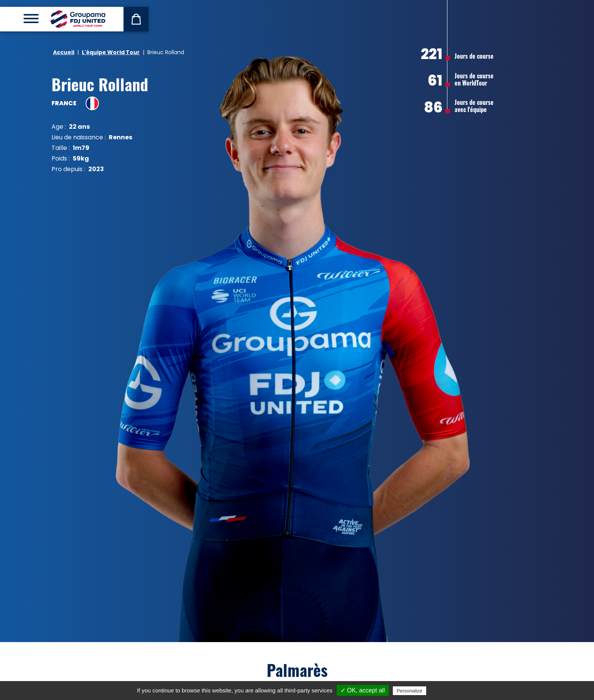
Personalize (410, 691)
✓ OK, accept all (363, 690)
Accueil (64, 52)
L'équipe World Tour (111, 52)
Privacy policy (446, 691)
